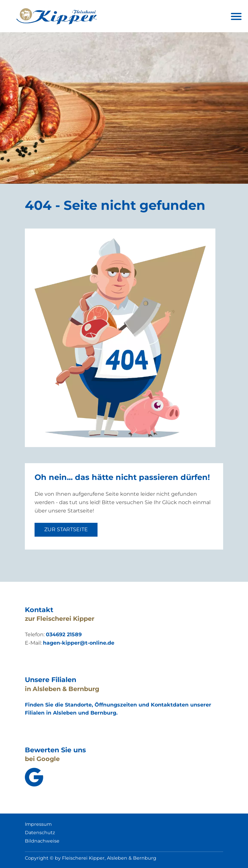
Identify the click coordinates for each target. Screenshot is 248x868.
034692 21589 (64, 634)
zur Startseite (66, 529)
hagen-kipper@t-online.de (79, 643)
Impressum (38, 824)
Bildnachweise (42, 841)
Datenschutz (40, 833)
